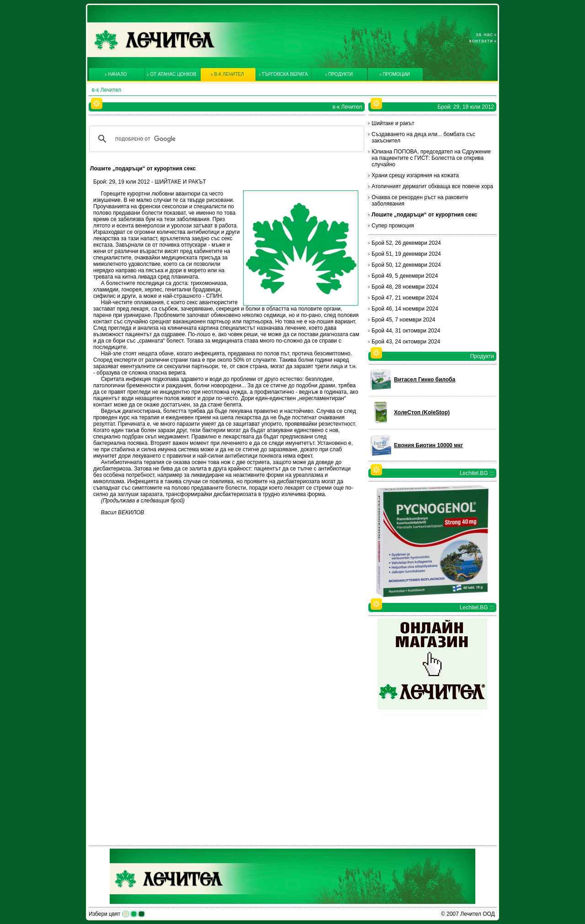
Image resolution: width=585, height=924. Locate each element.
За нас (484, 34)
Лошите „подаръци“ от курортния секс (424, 215)
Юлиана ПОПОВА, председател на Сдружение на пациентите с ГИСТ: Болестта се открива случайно (431, 158)
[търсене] (225, 139)
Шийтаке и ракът (393, 123)
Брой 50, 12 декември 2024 (406, 265)
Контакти (481, 41)
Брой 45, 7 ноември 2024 (403, 320)
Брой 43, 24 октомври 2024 (406, 342)
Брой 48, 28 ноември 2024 (405, 287)
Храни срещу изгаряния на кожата (415, 175)
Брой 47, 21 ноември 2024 (405, 298)
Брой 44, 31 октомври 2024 (406, 331)
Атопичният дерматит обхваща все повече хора (432, 186)
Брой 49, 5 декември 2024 (405, 276)
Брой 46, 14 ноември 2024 (405, 309)
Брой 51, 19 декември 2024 (406, 254)
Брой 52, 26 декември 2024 (406, 243)
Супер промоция (393, 226)
